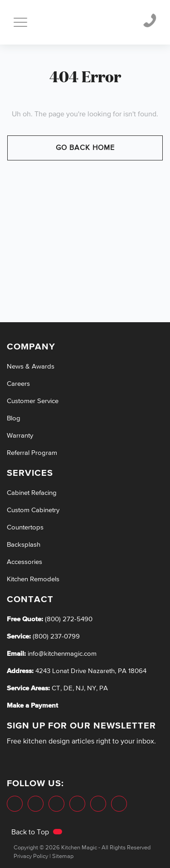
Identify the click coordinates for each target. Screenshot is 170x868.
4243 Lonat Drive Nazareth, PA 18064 (91, 671)
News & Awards (31, 367)
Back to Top (37, 833)
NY (92, 688)
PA (104, 688)
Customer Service (33, 401)
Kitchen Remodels (33, 579)
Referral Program (32, 453)
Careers (18, 384)
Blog (14, 418)
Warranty (20, 436)
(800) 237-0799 (55, 636)
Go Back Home (85, 148)
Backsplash (24, 545)
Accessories (24, 562)
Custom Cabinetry (33, 510)
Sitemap (63, 856)
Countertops (25, 527)
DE (68, 688)
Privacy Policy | (32, 856)
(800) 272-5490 (68, 619)
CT (56, 688)
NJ (80, 688)
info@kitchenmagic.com (62, 654)
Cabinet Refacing (32, 493)
